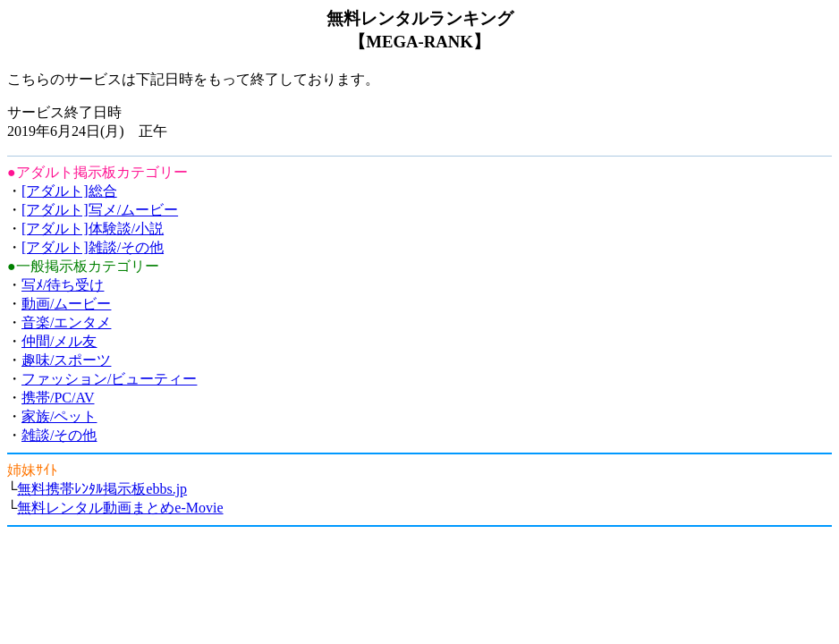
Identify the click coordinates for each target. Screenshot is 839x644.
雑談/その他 (59, 435)
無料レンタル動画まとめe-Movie (120, 508)
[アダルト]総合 (69, 191)
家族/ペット (59, 416)
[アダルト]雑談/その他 (93, 247)
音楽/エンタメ (66, 322)
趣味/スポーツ (66, 360)
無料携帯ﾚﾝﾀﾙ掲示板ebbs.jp (102, 489)
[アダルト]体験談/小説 (93, 229)
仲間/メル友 (59, 341)
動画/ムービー (66, 304)
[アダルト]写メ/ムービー (100, 210)
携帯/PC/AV (58, 398)
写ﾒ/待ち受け (63, 285)
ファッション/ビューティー (109, 379)
